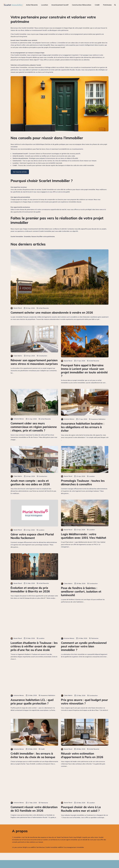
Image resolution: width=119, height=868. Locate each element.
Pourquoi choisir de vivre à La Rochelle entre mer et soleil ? (81, 809)
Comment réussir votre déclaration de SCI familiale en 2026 (34, 809)
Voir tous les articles (20, 172)
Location (45, 5)
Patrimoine (107, 5)
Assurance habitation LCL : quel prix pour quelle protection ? (32, 702)
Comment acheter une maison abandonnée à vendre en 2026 (52, 312)
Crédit (97, 5)
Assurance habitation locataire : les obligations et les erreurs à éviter (83, 427)
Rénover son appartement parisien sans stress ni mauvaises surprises (34, 362)
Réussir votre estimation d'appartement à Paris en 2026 (82, 755)
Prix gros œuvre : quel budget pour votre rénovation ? (84, 702)
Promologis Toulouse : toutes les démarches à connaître (83, 482)
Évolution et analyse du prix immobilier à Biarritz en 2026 (30, 590)
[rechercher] (115, 5)
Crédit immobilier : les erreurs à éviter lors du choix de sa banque (33, 755)
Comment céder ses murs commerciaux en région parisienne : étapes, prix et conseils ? (34, 427)
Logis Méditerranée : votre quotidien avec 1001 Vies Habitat (84, 536)
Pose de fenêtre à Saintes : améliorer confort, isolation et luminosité (81, 591)
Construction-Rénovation (82, 5)
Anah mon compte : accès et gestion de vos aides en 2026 (30, 482)
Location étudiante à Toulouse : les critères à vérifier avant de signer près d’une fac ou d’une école (34, 646)
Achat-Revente (32, 5)
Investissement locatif (60, 5)
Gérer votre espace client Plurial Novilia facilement (32, 536)
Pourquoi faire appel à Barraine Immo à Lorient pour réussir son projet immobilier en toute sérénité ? (84, 371)
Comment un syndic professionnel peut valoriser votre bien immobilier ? (84, 646)
